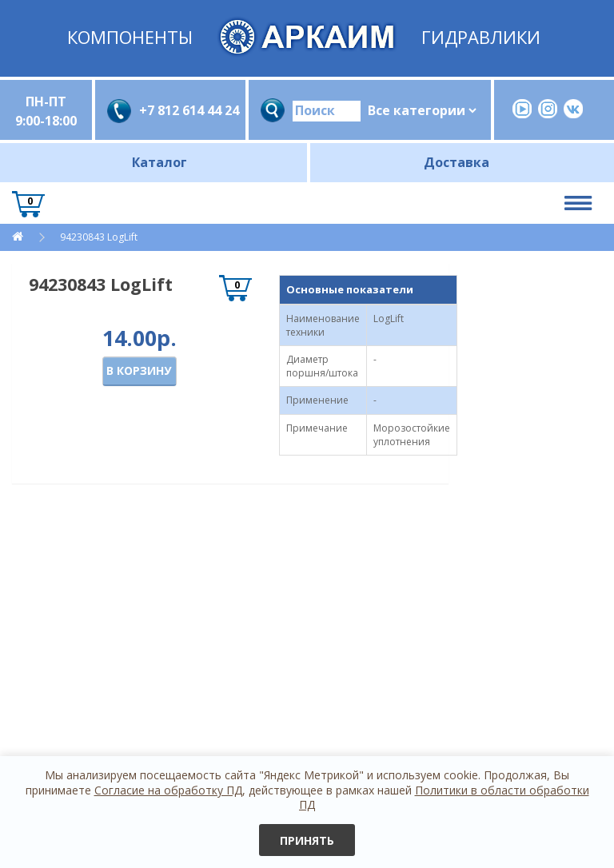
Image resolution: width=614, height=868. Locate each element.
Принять (307, 840)
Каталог (159, 162)
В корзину (139, 370)
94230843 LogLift (98, 237)
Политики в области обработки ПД (444, 797)
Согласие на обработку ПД (168, 790)
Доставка (457, 162)
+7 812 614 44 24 (186, 110)
